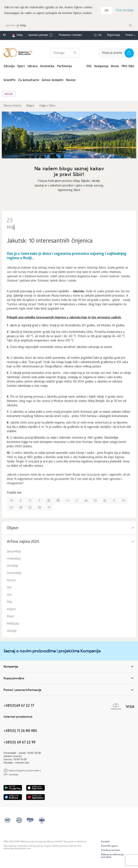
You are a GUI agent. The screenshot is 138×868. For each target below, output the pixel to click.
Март (10, 617)
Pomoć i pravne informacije (69, 691)
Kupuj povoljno (69, 679)
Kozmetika (47, 67)
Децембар (14, 552)
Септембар (14, 574)
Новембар (14, 560)
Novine (71, 81)
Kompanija (101, 67)
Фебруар (13, 625)
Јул (9, 588)
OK (107, 11)
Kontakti (105, 842)
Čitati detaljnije (124, 11)
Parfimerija (65, 67)
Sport (21, 67)
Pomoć (129, 36)
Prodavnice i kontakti (70, 36)
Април (11, 610)
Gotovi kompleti (53, 81)
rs (4, 36)
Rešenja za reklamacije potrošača (112, 856)
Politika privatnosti (111, 851)
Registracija (113, 36)
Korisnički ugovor (110, 847)
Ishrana (33, 67)
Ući (100, 36)
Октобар (12, 567)
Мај (9, 603)
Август (11, 581)
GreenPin (10, 81)
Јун (9, 596)
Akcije (9, 95)
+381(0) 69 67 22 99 (19, 743)
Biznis (115, 67)
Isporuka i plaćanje (41, 36)
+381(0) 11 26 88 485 (20, 731)
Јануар (12, 632)
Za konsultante (29, 81)
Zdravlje (9, 67)
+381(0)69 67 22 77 (19, 706)
